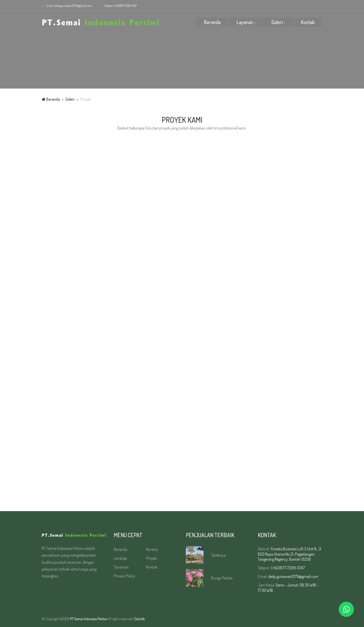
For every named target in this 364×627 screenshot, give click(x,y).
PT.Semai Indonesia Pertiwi (88, 619)
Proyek (151, 558)
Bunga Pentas (222, 578)
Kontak (308, 22)
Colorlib (140, 619)
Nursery (152, 549)
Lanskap (120, 558)
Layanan (245, 22)
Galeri (277, 22)
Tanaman (121, 567)
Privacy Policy (124, 576)
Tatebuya (218, 555)
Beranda (212, 22)
